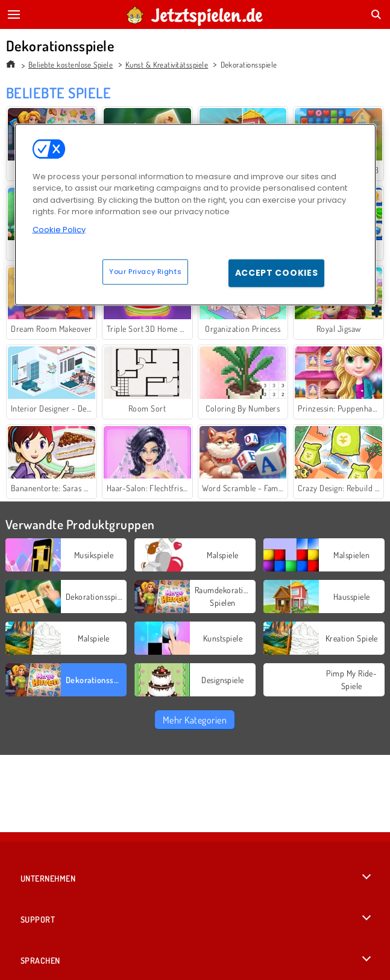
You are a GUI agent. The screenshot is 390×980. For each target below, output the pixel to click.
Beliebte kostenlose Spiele (71, 65)
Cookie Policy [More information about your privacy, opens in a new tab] (59, 229)
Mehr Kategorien (195, 720)
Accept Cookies (277, 273)
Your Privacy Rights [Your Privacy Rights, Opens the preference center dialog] (145, 272)
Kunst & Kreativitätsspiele (167, 65)
